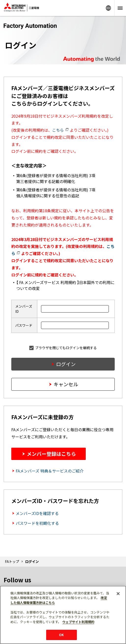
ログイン (66, 364)
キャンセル (66, 384)
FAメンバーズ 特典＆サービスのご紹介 (50, 471)
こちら (60, 130)
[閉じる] (118, 594)
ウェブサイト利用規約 (78, 622)
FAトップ (12, 561)
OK (61, 635)
